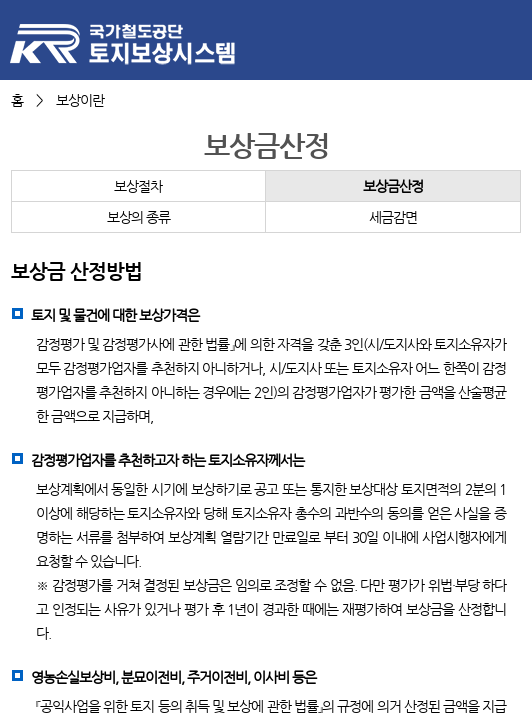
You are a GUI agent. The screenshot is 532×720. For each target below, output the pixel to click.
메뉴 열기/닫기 (507, 39)
